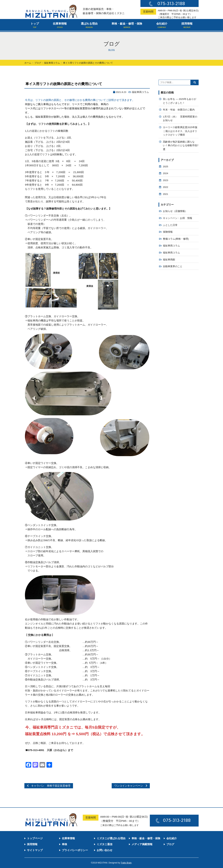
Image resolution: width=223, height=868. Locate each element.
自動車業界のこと (173, 266)
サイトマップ (35, 850)
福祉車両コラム (52, 63)
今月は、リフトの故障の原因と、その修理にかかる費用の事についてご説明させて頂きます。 (80, 100)
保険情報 (168, 232)
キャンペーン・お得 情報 (178, 218)
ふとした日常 (170, 225)
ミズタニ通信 (105, 844)
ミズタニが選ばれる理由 (111, 838)
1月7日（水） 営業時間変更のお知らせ (180, 119)
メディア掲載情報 (142, 844)
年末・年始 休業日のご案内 (179, 110)
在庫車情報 (60, 25)
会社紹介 (162, 25)
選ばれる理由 (89, 25)
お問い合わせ (105, 850)
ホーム (28, 63)
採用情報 (187, 25)
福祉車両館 (169, 260)
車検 (64, 844)
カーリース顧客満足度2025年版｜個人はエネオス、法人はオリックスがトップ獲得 (180, 131)
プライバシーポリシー (75, 850)
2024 (166, 173)
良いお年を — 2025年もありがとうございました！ (180, 101)
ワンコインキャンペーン (131, 786)
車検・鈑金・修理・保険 (127, 25)
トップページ (35, 838)
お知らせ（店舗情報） (175, 211)
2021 (166, 194)
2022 (166, 187)
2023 (166, 180)
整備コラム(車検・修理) (176, 239)
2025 (166, 167)
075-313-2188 (171, 3)
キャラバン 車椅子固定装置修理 (49, 786)
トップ (35, 25)
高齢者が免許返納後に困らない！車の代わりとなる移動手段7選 (181, 146)
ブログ (38, 63)
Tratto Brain (126, 863)
